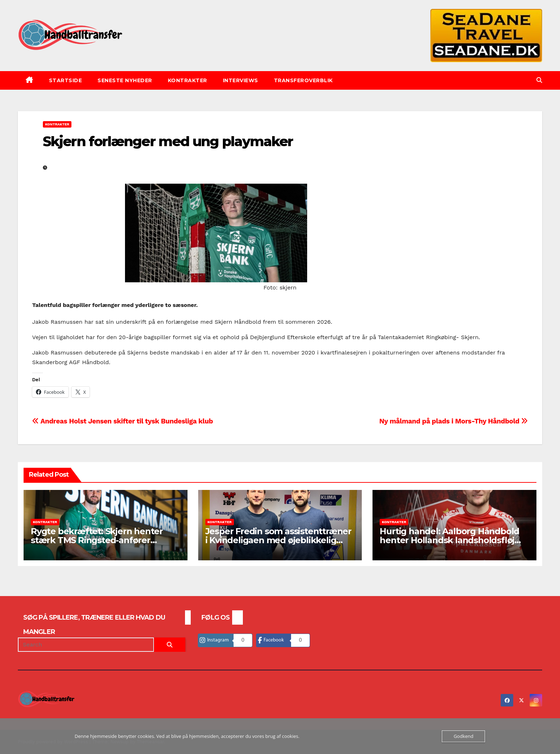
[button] (539, 80)
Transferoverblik (303, 80)
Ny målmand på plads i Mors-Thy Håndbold (454, 421)
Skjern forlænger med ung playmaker (168, 141)
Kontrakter (187, 80)
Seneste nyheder (125, 80)
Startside (66, 80)
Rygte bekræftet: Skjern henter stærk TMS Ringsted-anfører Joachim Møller (97, 540)
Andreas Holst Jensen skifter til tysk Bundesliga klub (122, 421)
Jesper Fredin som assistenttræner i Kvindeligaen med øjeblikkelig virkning (278, 540)
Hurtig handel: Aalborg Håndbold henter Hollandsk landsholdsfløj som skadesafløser (449, 540)
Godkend (463, 736)
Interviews (241, 80)
